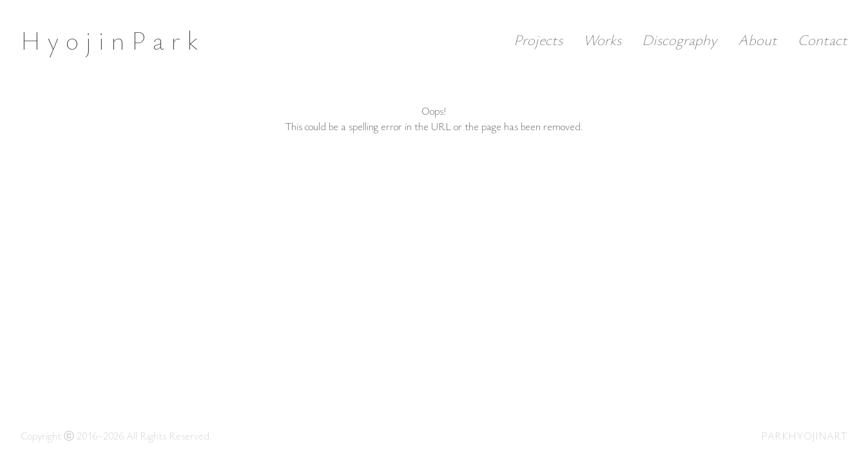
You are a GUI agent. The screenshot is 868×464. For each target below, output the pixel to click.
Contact (823, 40)
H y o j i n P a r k (109, 40)
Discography (680, 40)
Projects (538, 40)
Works (602, 40)
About (757, 40)
